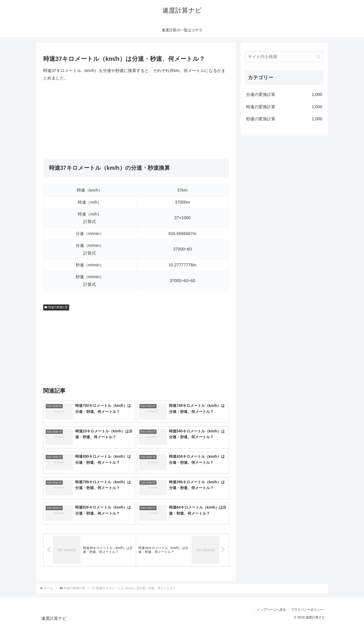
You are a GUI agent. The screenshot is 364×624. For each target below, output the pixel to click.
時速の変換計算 (56, 307)
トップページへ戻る (271, 610)
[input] (284, 57)
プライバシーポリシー (307, 610)
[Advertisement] (136, 120)
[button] (318, 57)
